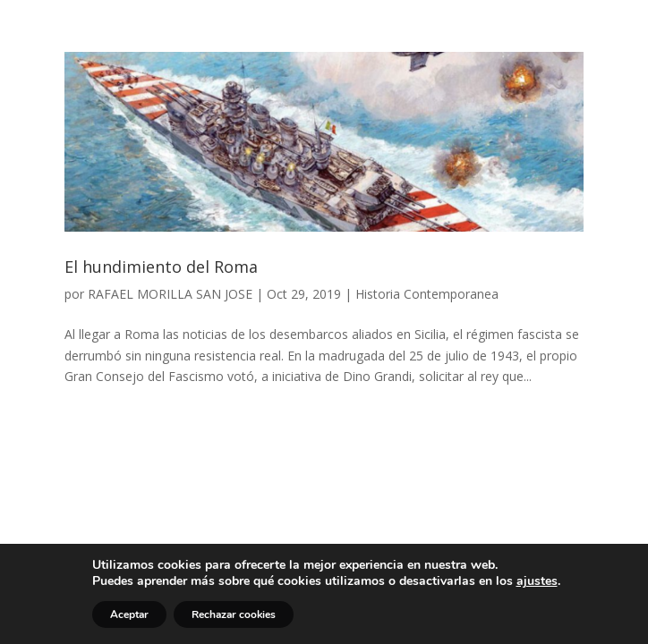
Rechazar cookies (234, 614)
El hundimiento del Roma (161, 267)
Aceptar (129, 614)
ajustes (537, 581)
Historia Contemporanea (427, 294)
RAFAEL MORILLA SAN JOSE (170, 294)
